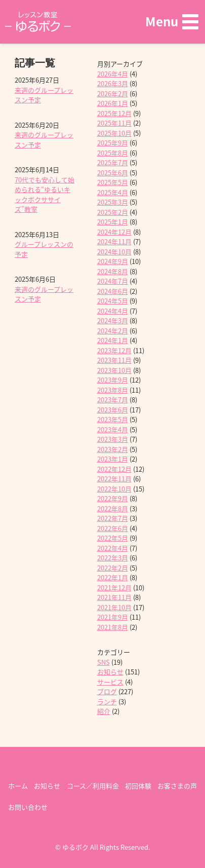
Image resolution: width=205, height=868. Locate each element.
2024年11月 (114, 241)
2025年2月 (113, 212)
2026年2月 (113, 93)
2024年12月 (114, 232)
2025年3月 (113, 202)
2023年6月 (113, 410)
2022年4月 (113, 548)
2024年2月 (113, 331)
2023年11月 (114, 360)
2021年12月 (114, 588)
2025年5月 (113, 182)
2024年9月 (113, 261)
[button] (172, 22)
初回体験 (138, 786)
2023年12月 (114, 350)
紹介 (104, 711)
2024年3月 (113, 320)
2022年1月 (113, 577)
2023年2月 (113, 449)
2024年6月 (113, 291)
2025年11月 (114, 123)
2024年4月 (113, 311)
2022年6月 (113, 528)
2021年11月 (114, 597)
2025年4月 (113, 192)
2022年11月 (114, 479)
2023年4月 (113, 429)
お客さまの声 (177, 786)
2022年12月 (114, 469)
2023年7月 (113, 400)
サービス (110, 682)
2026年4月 (113, 74)
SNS (104, 662)
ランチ (107, 702)
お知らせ (110, 672)
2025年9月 (113, 143)
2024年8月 (113, 271)
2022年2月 (113, 568)
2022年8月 (113, 508)
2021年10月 (114, 607)
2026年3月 (113, 83)
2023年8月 (113, 390)
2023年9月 (113, 380)
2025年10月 (114, 133)
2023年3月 (113, 439)
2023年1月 (113, 459)
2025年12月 (114, 113)
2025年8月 (113, 153)
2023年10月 (114, 370)
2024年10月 (114, 252)
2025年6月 (113, 173)
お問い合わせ (28, 807)
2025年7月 (113, 162)
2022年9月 (113, 498)
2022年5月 (113, 538)
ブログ (107, 691)
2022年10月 (114, 489)
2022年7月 (113, 518)
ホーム (18, 786)
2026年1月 (113, 103)
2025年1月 (113, 222)
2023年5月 (113, 419)
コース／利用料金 (93, 786)
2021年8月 (113, 627)
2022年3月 (113, 558)
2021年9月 (113, 617)
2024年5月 (113, 301)
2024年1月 (113, 340)
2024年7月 (113, 281)
